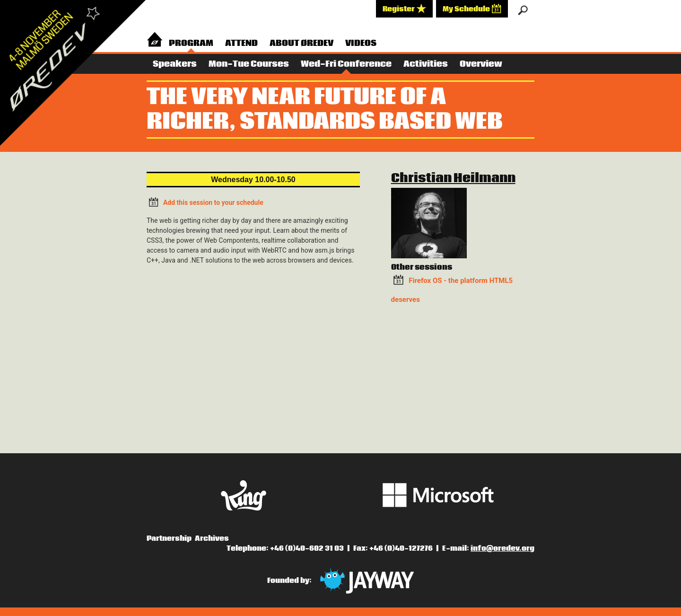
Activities (426, 64)
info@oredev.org (502, 548)
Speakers (175, 64)
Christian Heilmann (453, 178)
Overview (481, 64)
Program (191, 43)
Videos (361, 43)
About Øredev (301, 43)
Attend (241, 43)
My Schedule (472, 9)
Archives (212, 538)
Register (404, 9)
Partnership (169, 538)
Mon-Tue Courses (249, 64)
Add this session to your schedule (205, 202)
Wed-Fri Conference (346, 64)
